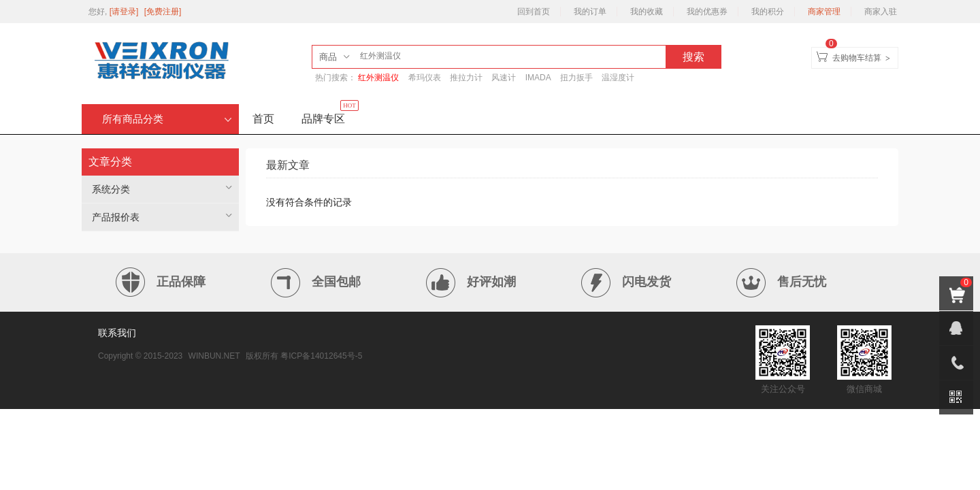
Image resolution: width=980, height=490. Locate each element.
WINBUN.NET (214, 356)
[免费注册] (163, 12)
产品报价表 (116, 217)
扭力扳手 (576, 78)
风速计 (504, 78)
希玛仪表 (425, 78)
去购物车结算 (857, 58)
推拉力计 (466, 78)
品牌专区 (330, 114)
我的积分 (768, 12)
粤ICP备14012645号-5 (321, 356)
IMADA (538, 78)
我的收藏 (647, 12)
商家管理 (824, 12)
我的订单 (590, 12)
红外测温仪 (378, 78)
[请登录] (125, 12)
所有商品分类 (167, 119)
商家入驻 (881, 12)
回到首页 (534, 12)
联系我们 (117, 333)
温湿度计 (618, 78)
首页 (263, 119)
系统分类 (111, 189)
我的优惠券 (707, 12)
